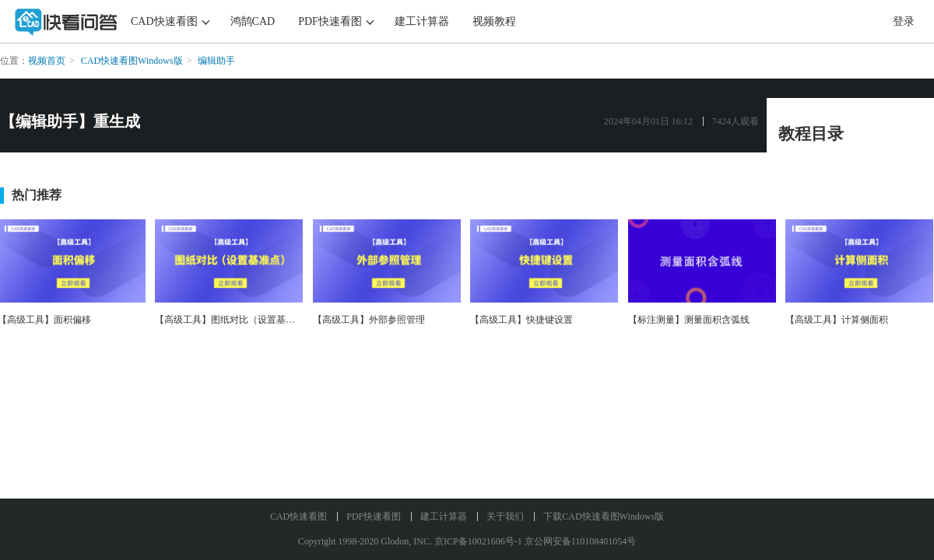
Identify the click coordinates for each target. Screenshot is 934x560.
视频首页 (47, 61)
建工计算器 (422, 21)
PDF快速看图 (330, 21)
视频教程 (494, 21)
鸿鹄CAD (253, 21)
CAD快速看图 (164, 21)
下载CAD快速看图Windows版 (604, 516)
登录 (904, 21)
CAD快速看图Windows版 (132, 61)
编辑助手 (216, 61)
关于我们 (505, 516)
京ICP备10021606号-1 (478, 541)
